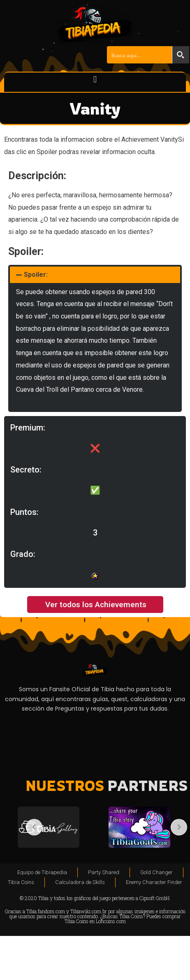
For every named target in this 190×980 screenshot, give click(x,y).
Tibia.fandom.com (46, 911)
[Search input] (140, 55)
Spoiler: (36, 275)
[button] (95, 79)
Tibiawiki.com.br (89, 911)
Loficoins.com (111, 921)
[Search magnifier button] (181, 55)
